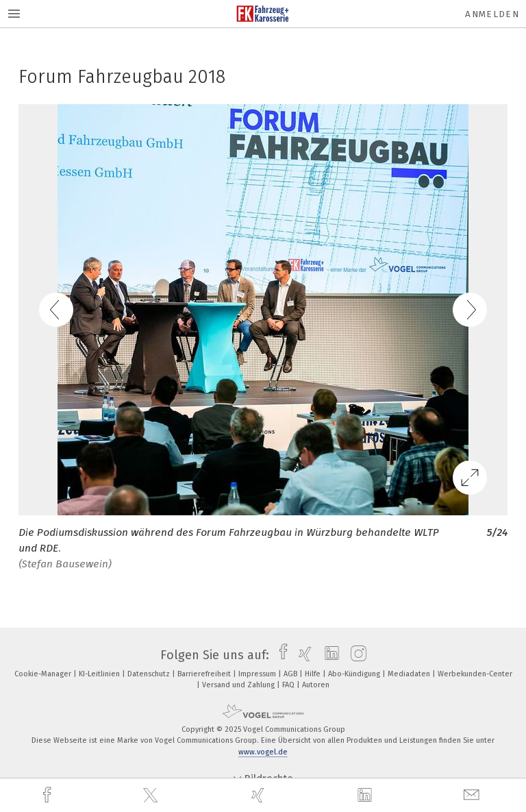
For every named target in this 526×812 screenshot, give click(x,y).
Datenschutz (150, 674)
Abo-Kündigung (355, 674)
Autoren (316, 685)
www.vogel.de (263, 752)
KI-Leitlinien (100, 674)
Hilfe (314, 674)
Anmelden (492, 14)
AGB (291, 674)
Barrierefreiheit (205, 674)
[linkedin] (366, 796)
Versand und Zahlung (239, 685)
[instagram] (355, 655)
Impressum (258, 674)
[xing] (260, 795)
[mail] (473, 795)
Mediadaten (410, 674)
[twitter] (152, 796)
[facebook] (49, 795)
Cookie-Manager (44, 674)
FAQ (289, 685)
